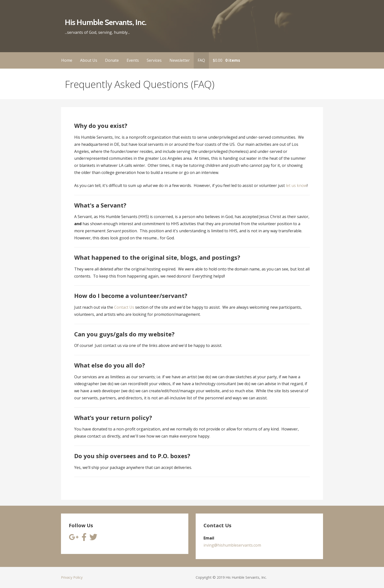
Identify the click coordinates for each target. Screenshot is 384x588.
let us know (296, 185)
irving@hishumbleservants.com (232, 545)
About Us (89, 60)
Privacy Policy (72, 577)
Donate (112, 60)
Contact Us (124, 307)
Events (133, 60)
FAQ (201, 60)
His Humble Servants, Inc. (106, 22)
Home (67, 60)
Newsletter (180, 60)
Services (154, 60)
